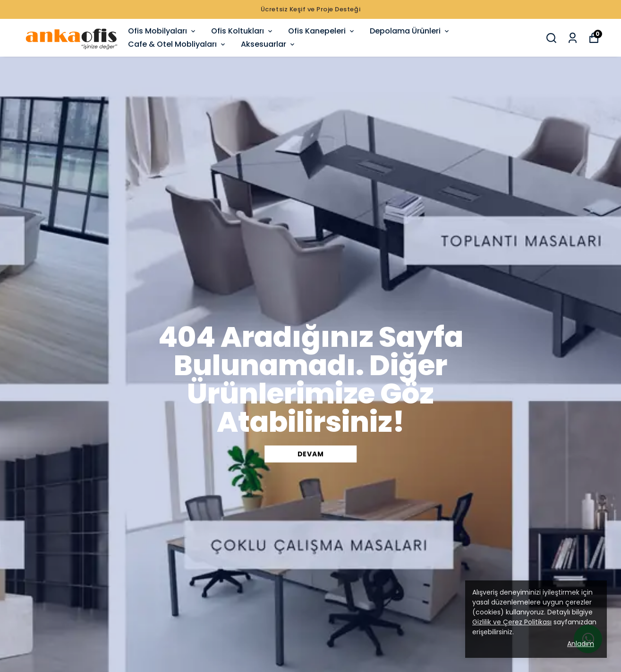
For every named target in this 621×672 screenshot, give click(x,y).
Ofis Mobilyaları (162, 31)
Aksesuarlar (268, 44)
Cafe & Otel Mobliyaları (177, 44)
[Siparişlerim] (573, 38)
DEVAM (311, 454)
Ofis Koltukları (242, 31)
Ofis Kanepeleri (322, 31)
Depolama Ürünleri (410, 31)
